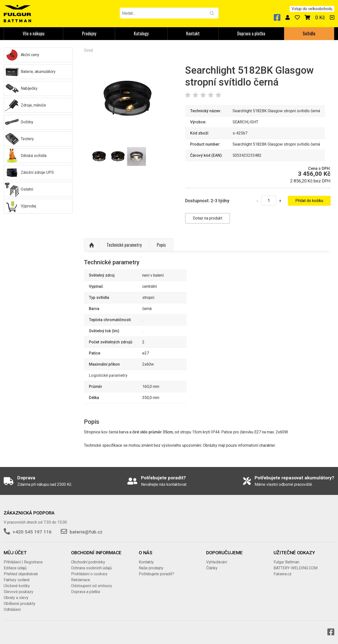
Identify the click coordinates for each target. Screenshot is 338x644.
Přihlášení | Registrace (23, 562)
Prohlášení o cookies (89, 574)
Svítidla (309, 33)
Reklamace (81, 580)
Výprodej (28, 206)
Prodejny (89, 33)
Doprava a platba (251, 33)
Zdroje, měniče (33, 105)
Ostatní (27, 189)
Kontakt (193, 33)
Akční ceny (30, 55)
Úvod (88, 50)
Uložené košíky (17, 586)
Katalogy (141, 33)
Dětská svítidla (34, 156)
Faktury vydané (17, 580)
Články (212, 568)
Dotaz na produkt (208, 218)
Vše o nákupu (34, 33)
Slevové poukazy (19, 592)
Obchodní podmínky (88, 562)
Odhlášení (12, 610)
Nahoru (92, 245)
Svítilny (27, 122)
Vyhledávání (217, 562)
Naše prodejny (151, 568)
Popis (161, 245)
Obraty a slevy (16, 598)
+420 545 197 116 (32, 532)
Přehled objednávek (21, 574)
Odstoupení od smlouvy (92, 586)
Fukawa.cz (283, 574)
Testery (27, 139)
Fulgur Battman (286, 562)
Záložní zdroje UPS (37, 172)
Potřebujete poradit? (156, 574)
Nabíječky (29, 88)
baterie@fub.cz (86, 532)
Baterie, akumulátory (38, 72)
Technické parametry (124, 245)
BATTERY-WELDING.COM (296, 568)
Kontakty (146, 562)
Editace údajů (15, 568)
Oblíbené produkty (20, 604)
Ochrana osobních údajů (91, 568)
